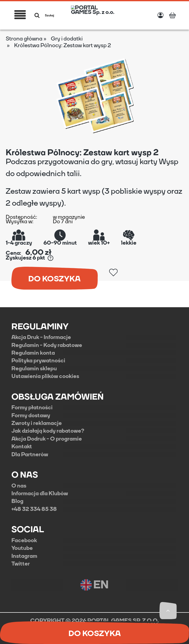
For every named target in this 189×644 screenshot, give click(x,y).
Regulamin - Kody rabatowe (47, 345)
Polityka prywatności (38, 361)
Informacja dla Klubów (40, 493)
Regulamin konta (33, 353)
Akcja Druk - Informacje (41, 337)
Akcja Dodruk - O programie (47, 439)
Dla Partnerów (30, 455)
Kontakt (22, 447)
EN (94, 585)
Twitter (21, 564)
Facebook (24, 540)
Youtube (22, 548)
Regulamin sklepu (34, 369)
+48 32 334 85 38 (34, 509)
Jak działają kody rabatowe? (48, 431)
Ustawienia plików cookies (45, 376)
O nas (19, 486)
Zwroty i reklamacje (37, 423)
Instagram (24, 556)
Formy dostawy (31, 416)
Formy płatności (32, 408)
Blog (17, 501)
